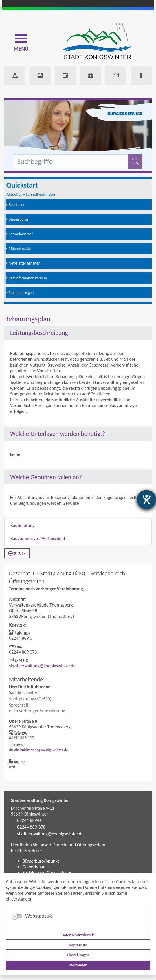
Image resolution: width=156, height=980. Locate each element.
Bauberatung (23, 525)
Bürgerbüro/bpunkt (41, 861)
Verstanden (78, 965)
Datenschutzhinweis (78, 935)
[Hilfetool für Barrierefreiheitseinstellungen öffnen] (146, 500)
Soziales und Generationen (48, 873)
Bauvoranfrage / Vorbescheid (38, 538)
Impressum (78, 945)
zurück (17, 553)
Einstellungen (78, 955)
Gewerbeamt (35, 867)
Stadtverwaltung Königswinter (40, 800)
